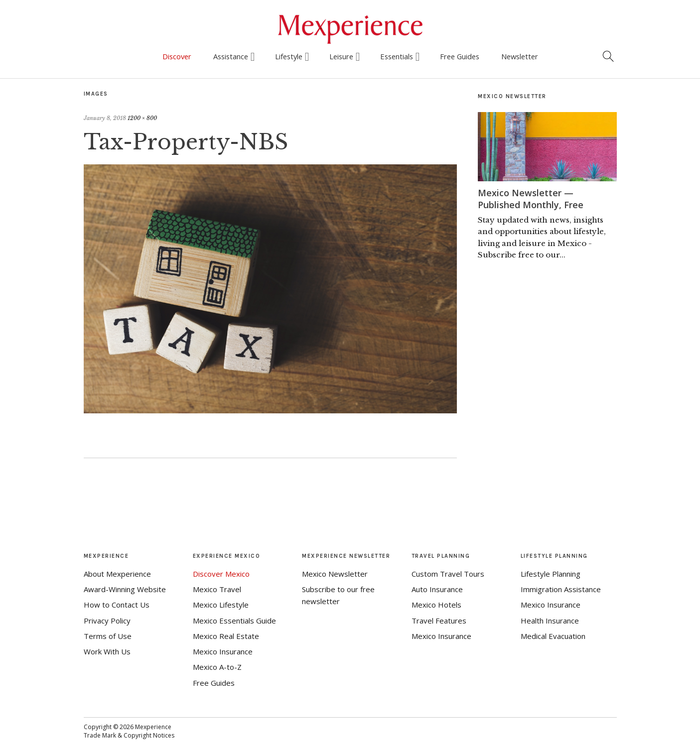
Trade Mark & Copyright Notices (129, 735)
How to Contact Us (117, 605)
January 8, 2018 (105, 118)
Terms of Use (108, 636)
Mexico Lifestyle (221, 605)
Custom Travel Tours (448, 574)
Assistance (231, 56)
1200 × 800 (142, 118)
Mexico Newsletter (335, 574)
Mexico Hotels (436, 605)
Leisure (341, 56)
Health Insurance (550, 621)
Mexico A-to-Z (217, 667)
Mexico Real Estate (226, 636)
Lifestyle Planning (551, 574)
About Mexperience (117, 574)
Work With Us (107, 651)
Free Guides (460, 56)
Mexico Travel (217, 589)
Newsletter (520, 56)
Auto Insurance (437, 589)
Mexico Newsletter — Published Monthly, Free (531, 198)
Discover (177, 56)
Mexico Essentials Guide (234, 621)
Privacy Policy (107, 621)
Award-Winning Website (125, 589)
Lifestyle (289, 56)
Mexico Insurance (223, 651)
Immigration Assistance (561, 589)
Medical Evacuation (553, 636)
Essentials (397, 56)
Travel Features (439, 621)
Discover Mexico (221, 574)
